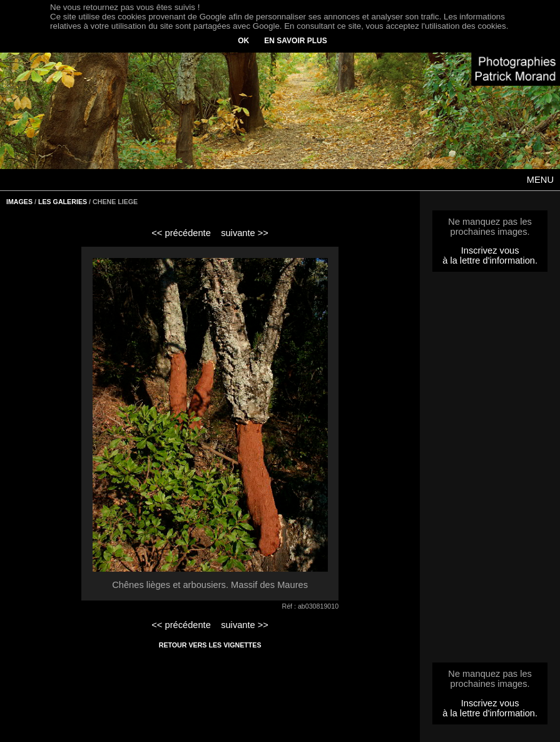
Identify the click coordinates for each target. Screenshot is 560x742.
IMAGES (19, 202)
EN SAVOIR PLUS (295, 41)
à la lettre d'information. (490, 260)
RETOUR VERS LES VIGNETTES (210, 645)
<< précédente (181, 233)
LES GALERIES (63, 202)
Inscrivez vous (490, 250)
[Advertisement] (490, 471)
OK (243, 41)
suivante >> (245, 233)
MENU (540, 180)
